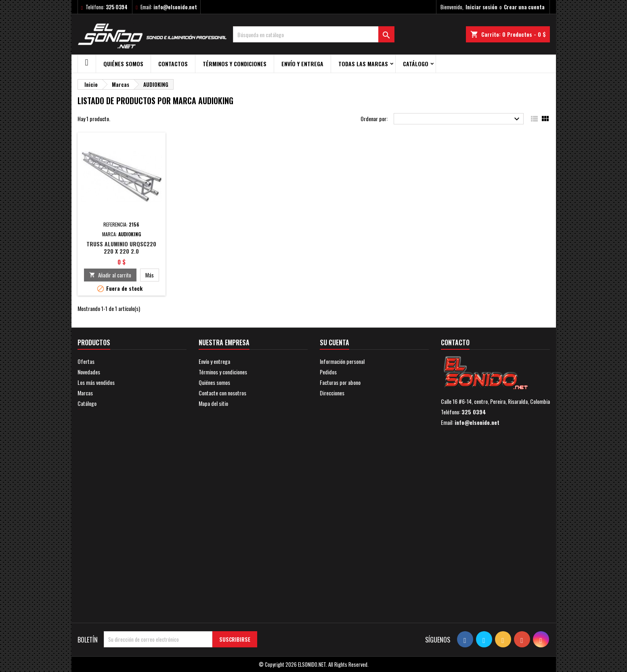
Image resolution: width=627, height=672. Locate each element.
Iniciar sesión (481, 7)
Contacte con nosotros (222, 393)
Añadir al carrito (110, 275)
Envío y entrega (302, 64)
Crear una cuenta (524, 7)
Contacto (455, 342)
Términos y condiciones (235, 64)
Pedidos (328, 372)
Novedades (89, 372)
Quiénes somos (123, 64)
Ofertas (86, 361)
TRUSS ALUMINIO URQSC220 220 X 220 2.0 (121, 247)
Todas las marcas (363, 64)
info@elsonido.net (175, 7)
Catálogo (416, 64)
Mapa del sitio (213, 403)
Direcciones (332, 393)
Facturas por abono (340, 382)
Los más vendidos (96, 382)
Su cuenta (334, 342)
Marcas (85, 393)
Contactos (173, 64)
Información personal (342, 361)
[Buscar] (314, 34)
